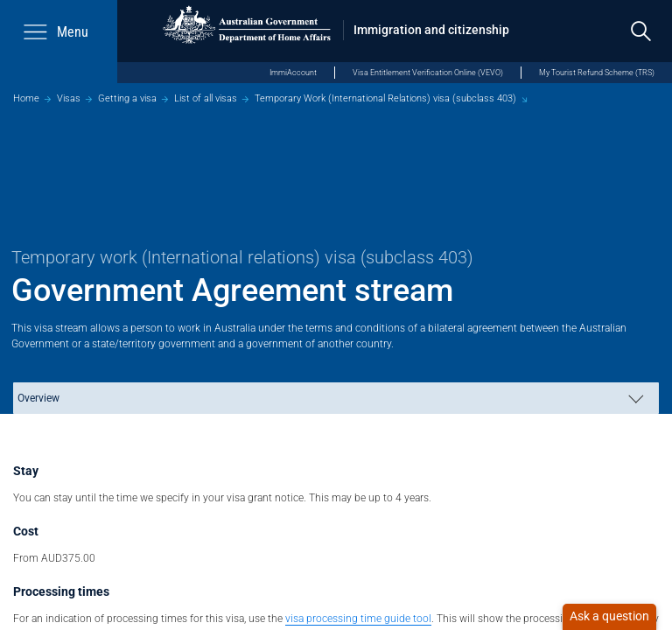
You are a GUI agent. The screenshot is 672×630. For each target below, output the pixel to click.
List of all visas (206, 98)
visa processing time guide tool (358, 618)
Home (26, 98)
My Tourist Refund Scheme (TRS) (597, 72)
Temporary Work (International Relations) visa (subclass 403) (385, 98)
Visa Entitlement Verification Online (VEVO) (428, 72)
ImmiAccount (293, 72)
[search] (641, 31)
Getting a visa (127, 98)
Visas (69, 98)
